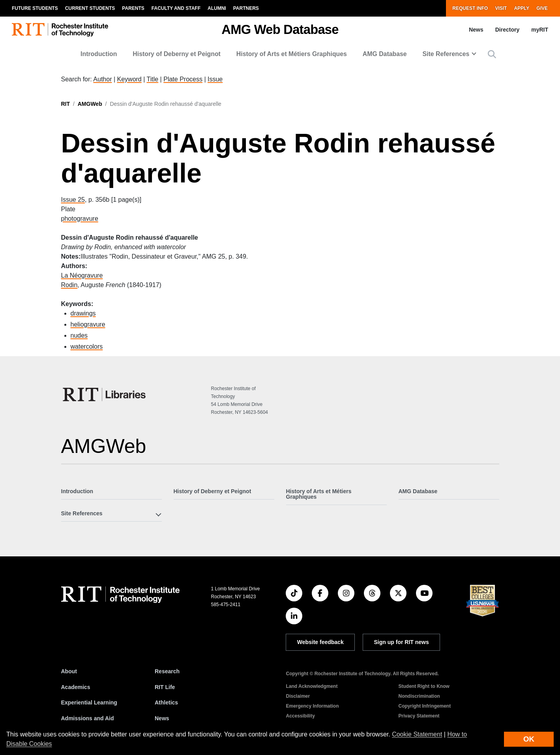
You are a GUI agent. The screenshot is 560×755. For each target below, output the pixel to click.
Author (102, 79)
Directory (507, 30)
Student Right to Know (424, 686)
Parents (133, 8)
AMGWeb (90, 104)
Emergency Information (312, 706)
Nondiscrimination (419, 696)
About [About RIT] (69, 671)
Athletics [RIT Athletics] (166, 702)
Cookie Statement (417, 734)
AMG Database (385, 54)
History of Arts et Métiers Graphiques (292, 54)
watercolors (87, 347)
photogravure (80, 219)
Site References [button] (446, 54)
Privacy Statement (419, 716)
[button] (492, 54)
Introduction (99, 54)
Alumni (217, 8)
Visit (501, 8)
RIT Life (165, 687)
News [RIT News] (162, 718)
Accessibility (300, 716)
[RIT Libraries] (105, 394)
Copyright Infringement (424, 706)
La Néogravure (82, 275)
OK (529, 739)
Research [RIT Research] (167, 671)
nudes (79, 335)
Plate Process (183, 79)
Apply (522, 8)
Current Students (90, 8)
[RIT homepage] (60, 30)
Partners (246, 8)
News (476, 30)
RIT (66, 104)
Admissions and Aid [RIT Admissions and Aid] (88, 718)
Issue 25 (73, 200)
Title (153, 79)
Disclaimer (298, 696)
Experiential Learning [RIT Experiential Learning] (89, 702)
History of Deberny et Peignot (177, 54)
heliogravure (88, 324)
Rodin (69, 285)
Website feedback (320, 642)
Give (542, 8)
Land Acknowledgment (312, 686)
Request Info (470, 8)
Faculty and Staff (176, 8)
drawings (83, 313)
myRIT (540, 30)
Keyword (129, 79)
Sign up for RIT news (402, 642)
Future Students (35, 8)
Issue (215, 79)
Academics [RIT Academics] (76, 687)
